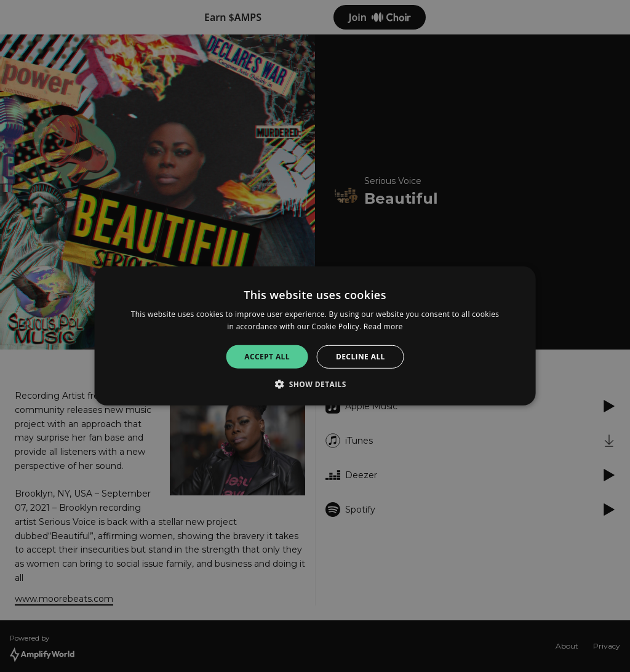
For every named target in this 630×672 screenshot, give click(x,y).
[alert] (315, 336)
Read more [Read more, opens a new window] (383, 326)
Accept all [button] (267, 357)
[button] (315, 384)
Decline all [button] (361, 357)
